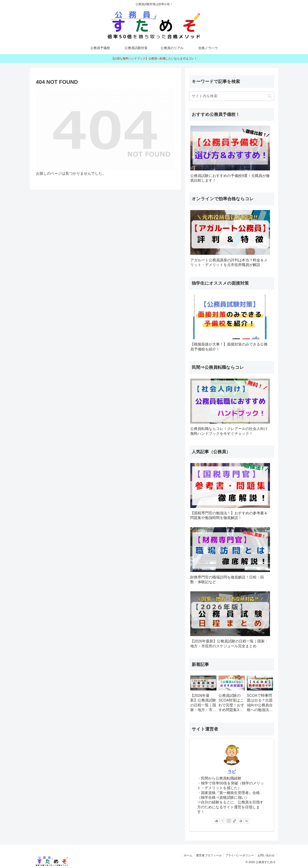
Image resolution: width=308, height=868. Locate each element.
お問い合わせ (266, 855)
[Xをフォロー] (223, 821)
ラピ (232, 772)
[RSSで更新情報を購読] (247, 821)
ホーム (186, 855)
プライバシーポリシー (239, 855)
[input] (232, 96)
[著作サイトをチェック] (217, 821)
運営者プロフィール (207, 855)
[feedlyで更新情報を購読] (241, 821)
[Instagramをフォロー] (229, 821)
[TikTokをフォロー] (235, 821)
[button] (270, 96)
